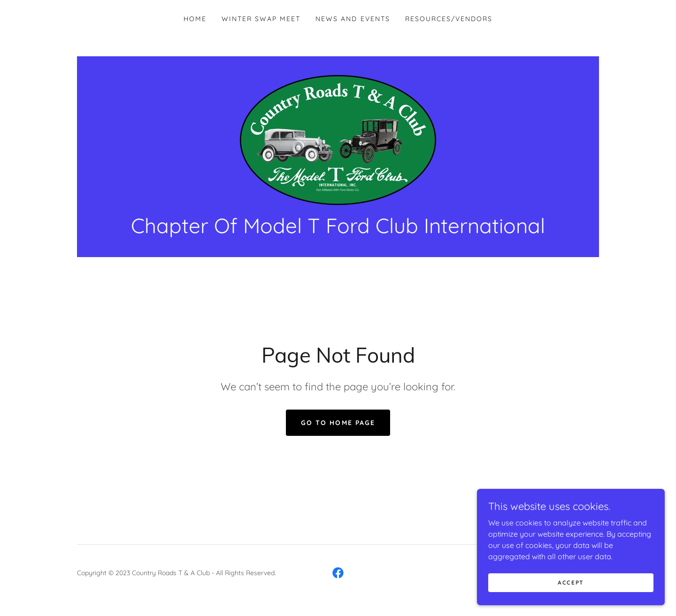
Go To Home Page (338, 423)
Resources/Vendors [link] (449, 19)
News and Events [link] (353, 19)
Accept (571, 595)
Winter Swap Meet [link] (261, 19)
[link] (338, 139)
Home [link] (195, 19)
